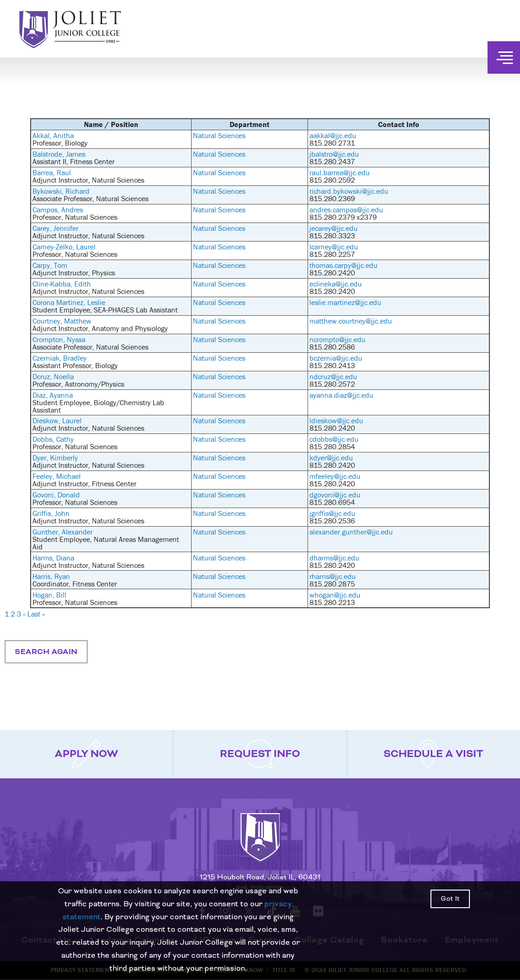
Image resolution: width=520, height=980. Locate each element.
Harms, (44, 558)
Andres (72, 210)
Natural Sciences (219, 135)
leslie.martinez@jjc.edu (345, 302)
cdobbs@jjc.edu (334, 439)
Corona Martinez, (60, 302)
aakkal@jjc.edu (333, 135)
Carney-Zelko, (54, 247)
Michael (68, 476)
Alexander (77, 532)
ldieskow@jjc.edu (336, 420)
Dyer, (41, 458)
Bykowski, (49, 191)
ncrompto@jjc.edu (337, 339)
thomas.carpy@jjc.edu (343, 265)
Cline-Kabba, (53, 284)
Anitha (64, 135)
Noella (64, 376)
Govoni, (45, 495)
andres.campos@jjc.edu (346, 210)
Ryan (62, 576)
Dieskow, (47, 420)
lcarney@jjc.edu (334, 247)
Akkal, (43, 135)
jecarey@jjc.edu (334, 228)
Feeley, (44, 476)
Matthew (78, 321)
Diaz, (41, 395)
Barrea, (45, 172)
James (76, 154)
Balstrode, (49, 154)
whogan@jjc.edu (335, 595)
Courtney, (48, 321)
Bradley (75, 358)
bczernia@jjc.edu (336, 358)
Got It (450, 899)
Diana (65, 558)
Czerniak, (48, 358)
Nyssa (76, 339)
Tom (61, 265)
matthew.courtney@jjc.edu (351, 321)
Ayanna (61, 395)
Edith (83, 284)
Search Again (46, 652)
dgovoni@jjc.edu (335, 495)
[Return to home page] (260, 846)
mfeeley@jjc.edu (335, 476)
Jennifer (66, 228)
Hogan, (44, 595)
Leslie (96, 302)
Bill (61, 595)
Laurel (86, 247)
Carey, (43, 228)
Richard (77, 191)
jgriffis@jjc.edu (332, 513)
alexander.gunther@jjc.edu (351, 532)
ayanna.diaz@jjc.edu (341, 395)
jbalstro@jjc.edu (334, 154)
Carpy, (43, 265)
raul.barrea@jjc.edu (340, 172)
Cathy (65, 439)
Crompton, (50, 339)
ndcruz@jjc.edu (333, 376)
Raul (64, 172)
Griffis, (44, 513)
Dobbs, (44, 439)
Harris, (43, 576)
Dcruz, (43, 376)
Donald (69, 495)
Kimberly (64, 458)
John (62, 513)
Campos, (47, 210)
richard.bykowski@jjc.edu (349, 191)
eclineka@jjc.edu (336, 284)
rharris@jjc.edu (333, 576)
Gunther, (47, 532)
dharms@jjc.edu (334, 558)
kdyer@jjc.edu (331, 458)
